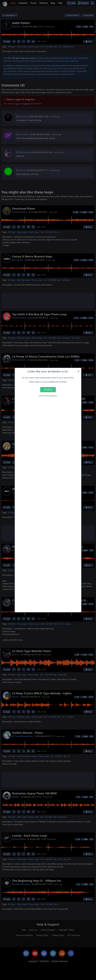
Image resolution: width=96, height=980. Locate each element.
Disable (48, 390)
